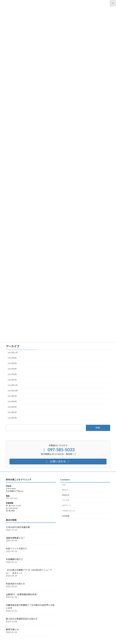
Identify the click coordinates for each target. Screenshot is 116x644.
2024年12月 (13, 385)
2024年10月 (13, 391)
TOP (64, 485)
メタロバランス (68, 511)
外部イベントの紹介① (16, 549)
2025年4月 (12, 369)
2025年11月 (13, 353)
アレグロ (66, 500)
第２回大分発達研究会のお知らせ (22, 619)
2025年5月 (12, 364)
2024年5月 (12, 396)
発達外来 (66, 495)
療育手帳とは (12, 629)
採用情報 (66, 516)
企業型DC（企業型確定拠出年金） (22, 594)
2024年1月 (12, 418)
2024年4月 (12, 401)
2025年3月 (12, 374)
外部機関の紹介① (14, 559)
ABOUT (65, 490)
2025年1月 (12, 380)
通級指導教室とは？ (15, 538)
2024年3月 (12, 407)
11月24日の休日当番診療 (18, 527)
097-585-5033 (12, 498)
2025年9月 (12, 358)
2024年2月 (12, 412)
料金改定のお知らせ (15, 584)
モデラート (67, 506)
